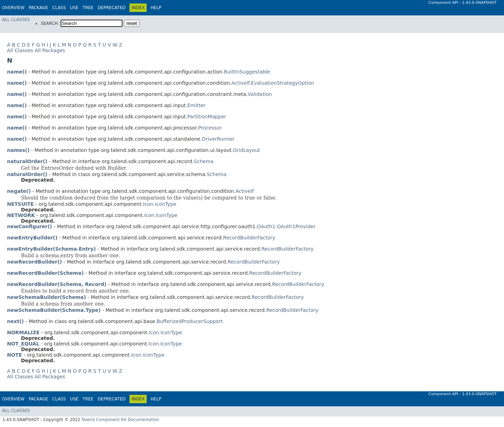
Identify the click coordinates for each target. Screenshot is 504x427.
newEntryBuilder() (32, 238)
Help (156, 8)
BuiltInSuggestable (247, 72)
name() (17, 72)
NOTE (15, 355)
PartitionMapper (207, 117)
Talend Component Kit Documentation (120, 420)
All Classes (16, 20)
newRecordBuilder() (34, 262)
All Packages (50, 50)
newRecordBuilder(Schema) (45, 273)
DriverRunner (218, 139)
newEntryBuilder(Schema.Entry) (51, 249)
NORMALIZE (23, 332)
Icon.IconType (160, 204)
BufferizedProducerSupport (190, 321)
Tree (88, 8)
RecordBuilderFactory (249, 238)
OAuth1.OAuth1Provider (286, 226)
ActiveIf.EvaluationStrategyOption (273, 83)
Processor (210, 128)
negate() (19, 191)
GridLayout (247, 150)
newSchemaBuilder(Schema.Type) (54, 310)
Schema (204, 161)
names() (18, 150)
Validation (260, 94)
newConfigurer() (30, 226)
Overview (13, 8)
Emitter (196, 105)
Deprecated (112, 8)
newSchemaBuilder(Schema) (47, 297)
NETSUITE (20, 204)
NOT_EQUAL (23, 344)
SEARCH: (50, 23)
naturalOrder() (27, 161)
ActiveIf (245, 191)
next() (15, 321)
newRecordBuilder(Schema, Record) (57, 284)
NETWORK (21, 215)
